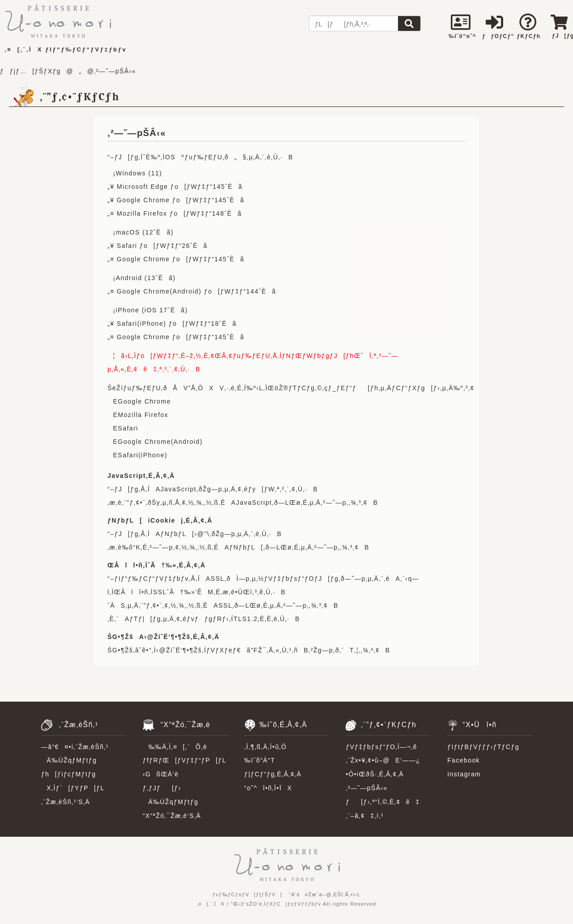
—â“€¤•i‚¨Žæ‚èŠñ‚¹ (75, 747)
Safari (128, 428)
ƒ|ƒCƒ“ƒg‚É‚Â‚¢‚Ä (273, 774)
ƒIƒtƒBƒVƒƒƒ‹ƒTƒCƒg (483, 747)
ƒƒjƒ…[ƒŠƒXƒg (30, 71)
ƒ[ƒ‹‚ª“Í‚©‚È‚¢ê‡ (383, 802)
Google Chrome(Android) (160, 442)
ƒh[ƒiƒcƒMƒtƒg (68, 774)
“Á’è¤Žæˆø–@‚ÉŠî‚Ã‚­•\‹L (325, 894)
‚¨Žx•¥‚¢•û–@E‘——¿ (383, 760)
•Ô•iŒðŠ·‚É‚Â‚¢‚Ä (374, 774)
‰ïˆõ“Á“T (260, 760)
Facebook (464, 760)
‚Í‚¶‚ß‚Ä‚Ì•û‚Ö (266, 747)
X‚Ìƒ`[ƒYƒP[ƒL (73, 788)
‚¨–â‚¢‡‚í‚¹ (365, 816)
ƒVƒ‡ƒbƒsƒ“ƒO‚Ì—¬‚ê (381, 747)
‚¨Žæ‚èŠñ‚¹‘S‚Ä (66, 802)
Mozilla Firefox (143, 415)
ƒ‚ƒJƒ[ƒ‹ (162, 788)
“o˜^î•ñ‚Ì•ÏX (268, 788)
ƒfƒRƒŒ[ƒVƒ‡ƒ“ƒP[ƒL (185, 760)
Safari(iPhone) (143, 455)
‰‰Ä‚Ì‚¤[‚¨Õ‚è (175, 747)
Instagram (464, 774)
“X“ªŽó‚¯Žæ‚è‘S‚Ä (172, 816)
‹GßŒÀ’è (161, 774)
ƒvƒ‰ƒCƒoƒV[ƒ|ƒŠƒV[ (247, 894)
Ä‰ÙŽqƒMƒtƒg (69, 760)
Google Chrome (144, 401)
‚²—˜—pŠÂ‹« (366, 788)
